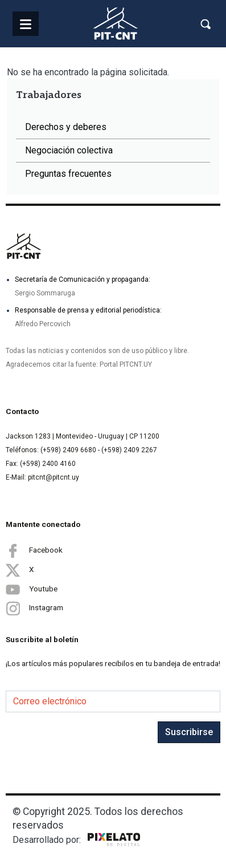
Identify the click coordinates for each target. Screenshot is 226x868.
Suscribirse (189, 732)
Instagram (34, 608)
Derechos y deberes (66, 127)
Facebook (34, 550)
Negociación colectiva (69, 150)
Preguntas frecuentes (68, 174)
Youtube (32, 589)
